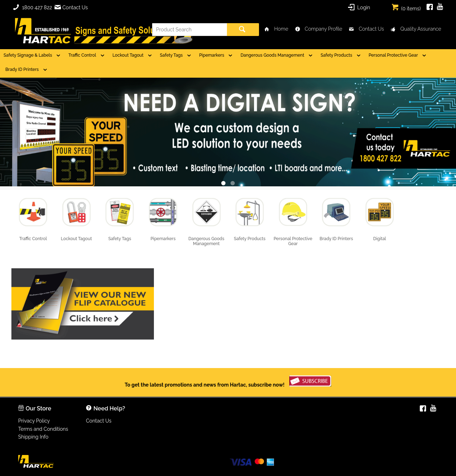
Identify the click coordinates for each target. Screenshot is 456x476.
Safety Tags (171, 55)
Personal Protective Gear (393, 55)
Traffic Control (82, 55)
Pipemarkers (212, 55)
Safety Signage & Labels (28, 55)
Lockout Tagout (128, 55)
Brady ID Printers (22, 69)
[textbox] (190, 30)
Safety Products (336, 55)
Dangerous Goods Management (272, 55)
